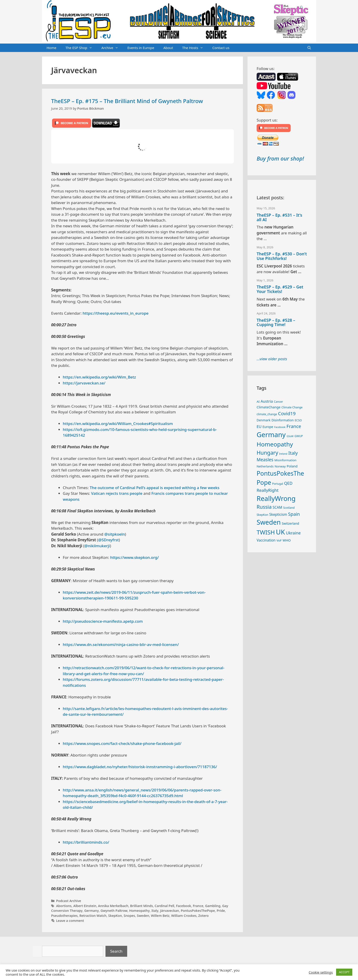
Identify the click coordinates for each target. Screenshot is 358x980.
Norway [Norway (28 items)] (280, 466)
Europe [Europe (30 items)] (268, 427)
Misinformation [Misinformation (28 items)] (286, 460)
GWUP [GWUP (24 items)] (299, 436)
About (168, 48)
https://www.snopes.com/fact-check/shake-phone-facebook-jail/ (122, 743)
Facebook (184, 906)
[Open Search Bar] (309, 48)
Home (51, 48)
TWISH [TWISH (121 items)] (266, 532)
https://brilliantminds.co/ (86, 842)
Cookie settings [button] (321, 972)
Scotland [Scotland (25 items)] (289, 508)
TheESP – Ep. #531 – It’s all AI (279, 217)
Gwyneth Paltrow (114, 911)
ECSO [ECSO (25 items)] (298, 420)
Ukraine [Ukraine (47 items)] (293, 533)
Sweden (143, 916)
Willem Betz (160, 916)
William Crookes (184, 916)
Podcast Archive (69, 901)
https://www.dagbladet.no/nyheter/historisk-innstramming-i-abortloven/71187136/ (140, 767)
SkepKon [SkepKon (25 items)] (262, 515)
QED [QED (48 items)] (288, 483)
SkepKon (115, 916)
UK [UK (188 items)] (280, 532)
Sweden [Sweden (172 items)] (269, 522)
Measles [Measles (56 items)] (265, 460)
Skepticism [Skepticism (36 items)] (278, 514)
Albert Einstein (85, 906)
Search (116, 951)
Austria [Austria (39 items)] (267, 401)
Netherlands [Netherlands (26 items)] (265, 466)
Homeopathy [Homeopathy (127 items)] (275, 444)
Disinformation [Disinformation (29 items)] (283, 420)
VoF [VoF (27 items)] (279, 540)
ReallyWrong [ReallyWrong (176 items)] (276, 498)
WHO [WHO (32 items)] (287, 540)
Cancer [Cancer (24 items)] (279, 402)
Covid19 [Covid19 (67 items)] (287, 413)
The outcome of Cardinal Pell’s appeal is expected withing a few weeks (155, 488)
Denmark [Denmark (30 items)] (264, 420)
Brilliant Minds (142, 906)
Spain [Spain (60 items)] (294, 514)
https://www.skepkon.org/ (135, 557)
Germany (92, 911)
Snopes (129, 916)
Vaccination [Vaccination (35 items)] (266, 540)
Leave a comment (70, 921)
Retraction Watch (93, 916)
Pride (221, 911)
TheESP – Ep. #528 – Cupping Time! (276, 322)
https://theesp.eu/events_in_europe (116, 313)
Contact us (221, 48)
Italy (155, 911)
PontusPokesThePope (198, 911)
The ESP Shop (81, 48)
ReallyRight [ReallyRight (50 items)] (268, 490)
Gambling (213, 906)
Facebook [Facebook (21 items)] (280, 427)
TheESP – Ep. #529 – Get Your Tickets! (280, 289)
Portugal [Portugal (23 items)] (278, 484)
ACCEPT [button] (344, 972)
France (198, 906)
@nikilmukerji (97, 546)
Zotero (203, 916)
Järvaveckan (170, 911)
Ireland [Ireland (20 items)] (283, 454)
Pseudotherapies (64, 916)
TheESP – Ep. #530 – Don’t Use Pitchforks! (282, 256)
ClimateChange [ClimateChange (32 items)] (268, 407)
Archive (112, 48)
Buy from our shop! (280, 158)
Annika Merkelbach (113, 906)
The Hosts (195, 48)
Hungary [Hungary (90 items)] (267, 453)
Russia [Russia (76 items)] (264, 507)
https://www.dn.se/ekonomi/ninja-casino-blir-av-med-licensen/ (121, 644)
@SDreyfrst (108, 540)
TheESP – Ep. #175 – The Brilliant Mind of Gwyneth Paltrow (127, 101)
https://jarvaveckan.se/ (84, 383)
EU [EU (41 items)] (259, 426)
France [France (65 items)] (294, 426)
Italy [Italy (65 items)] (293, 453)
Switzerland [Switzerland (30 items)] (290, 523)
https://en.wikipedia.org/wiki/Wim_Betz (99, 377)
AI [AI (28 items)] (258, 402)
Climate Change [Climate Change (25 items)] (292, 407)
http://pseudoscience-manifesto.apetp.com (103, 621)
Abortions (64, 906)
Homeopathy (140, 911)
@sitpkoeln (115, 534)
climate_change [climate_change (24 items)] (267, 414)
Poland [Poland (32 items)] (292, 466)
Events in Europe (141, 48)
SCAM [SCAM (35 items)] (277, 507)
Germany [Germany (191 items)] (271, 435)
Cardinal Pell (164, 906)
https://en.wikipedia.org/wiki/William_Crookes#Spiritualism (118, 424)
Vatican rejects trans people (117, 493)
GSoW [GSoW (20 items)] (290, 436)
